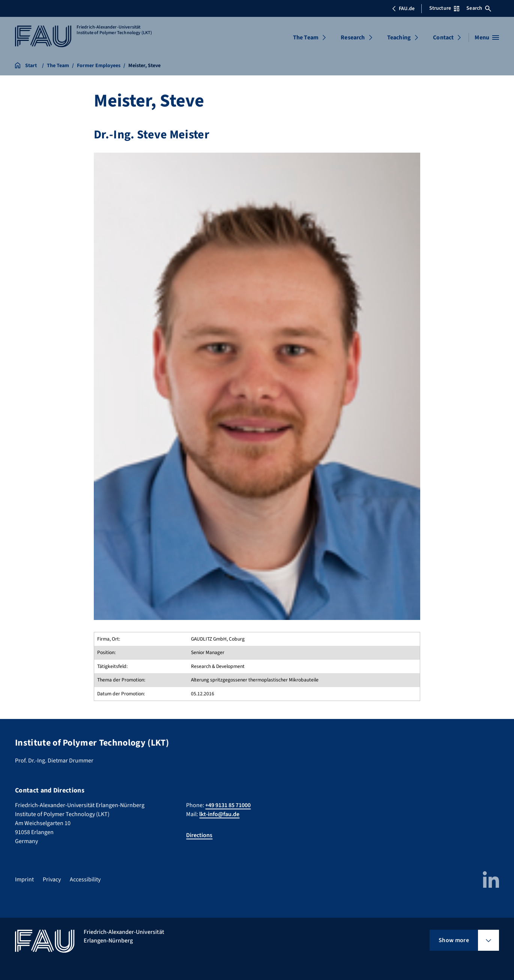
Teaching (399, 38)
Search (479, 8)
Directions (199, 835)
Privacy (52, 879)
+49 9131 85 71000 (228, 805)
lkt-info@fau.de (219, 814)
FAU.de (403, 9)
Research (353, 38)
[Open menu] (487, 38)
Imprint (24, 879)
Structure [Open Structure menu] (444, 8)
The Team (306, 38)
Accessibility (85, 879)
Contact (443, 38)
